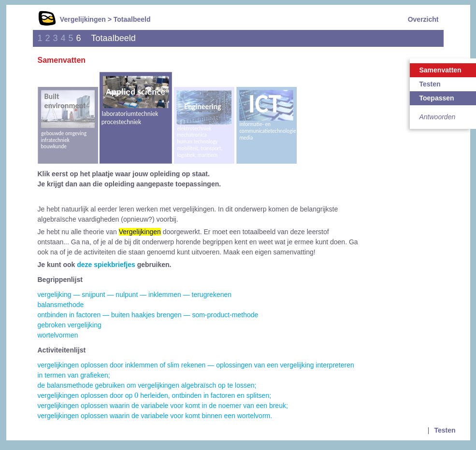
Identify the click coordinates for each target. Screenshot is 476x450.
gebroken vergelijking (70, 325)
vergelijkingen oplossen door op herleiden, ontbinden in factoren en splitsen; (155, 395)
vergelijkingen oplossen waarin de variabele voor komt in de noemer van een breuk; (163, 406)
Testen (445, 430)
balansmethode (61, 305)
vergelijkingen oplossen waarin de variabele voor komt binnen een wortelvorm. (155, 416)
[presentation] (136, 395)
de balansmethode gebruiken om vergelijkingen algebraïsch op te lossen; (147, 385)
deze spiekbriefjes (106, 265)
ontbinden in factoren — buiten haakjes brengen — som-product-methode (148, 315)
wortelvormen (58, 335)
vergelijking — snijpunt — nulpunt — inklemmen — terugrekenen (135, 295)
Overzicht (423, 19)
